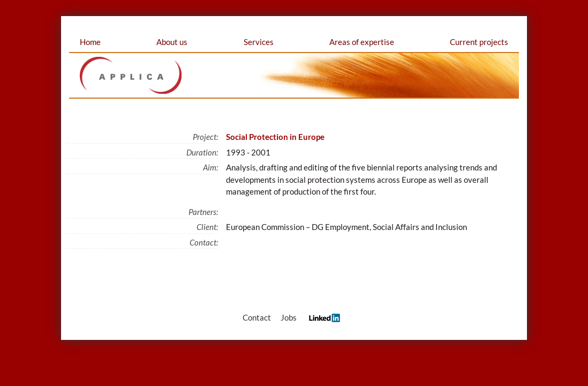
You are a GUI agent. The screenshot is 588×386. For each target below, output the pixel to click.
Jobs (289, 317)
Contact (257, 317)
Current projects (479, 42)
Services (259, 42)
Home (90, 42)
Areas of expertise (362, 42)
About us (172, 42)
